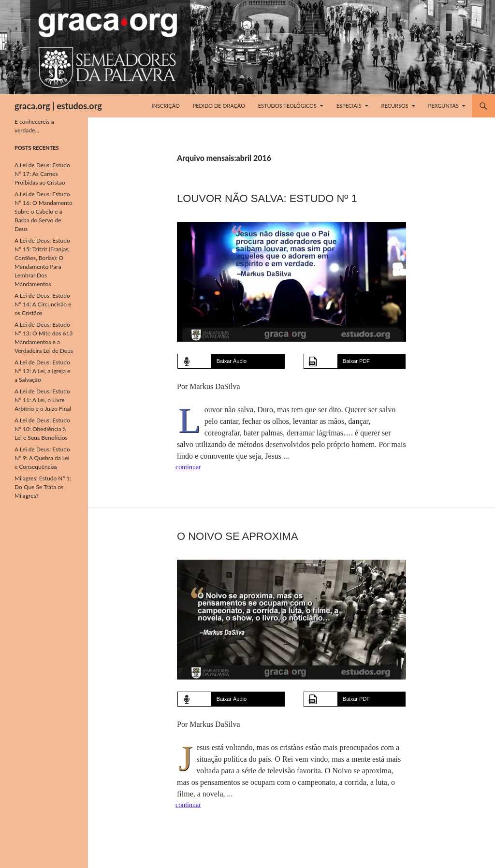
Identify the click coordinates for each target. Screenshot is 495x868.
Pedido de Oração (219, 106)
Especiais (349, 106)
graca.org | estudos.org (58, 106)
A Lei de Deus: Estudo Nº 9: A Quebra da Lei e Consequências (42, 458)
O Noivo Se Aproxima (238, 536)
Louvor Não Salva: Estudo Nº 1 (267, 198)
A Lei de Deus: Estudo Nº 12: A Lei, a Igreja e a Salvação (42, 371)
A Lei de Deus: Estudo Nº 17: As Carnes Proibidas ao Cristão (42, 174)
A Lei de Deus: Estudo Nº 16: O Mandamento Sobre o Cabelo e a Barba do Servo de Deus (44, 211)
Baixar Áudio (232, 361)
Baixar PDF (356, 361)
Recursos (395, 106)
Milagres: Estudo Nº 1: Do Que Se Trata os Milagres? (43, 487)
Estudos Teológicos (287, 106)
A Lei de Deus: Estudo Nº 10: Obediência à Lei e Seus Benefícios (42, 429)
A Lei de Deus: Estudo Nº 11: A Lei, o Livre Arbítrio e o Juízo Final (43, 400)
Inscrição (166, 106)
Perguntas (444, 106)
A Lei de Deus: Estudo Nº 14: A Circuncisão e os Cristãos (43, 304)
